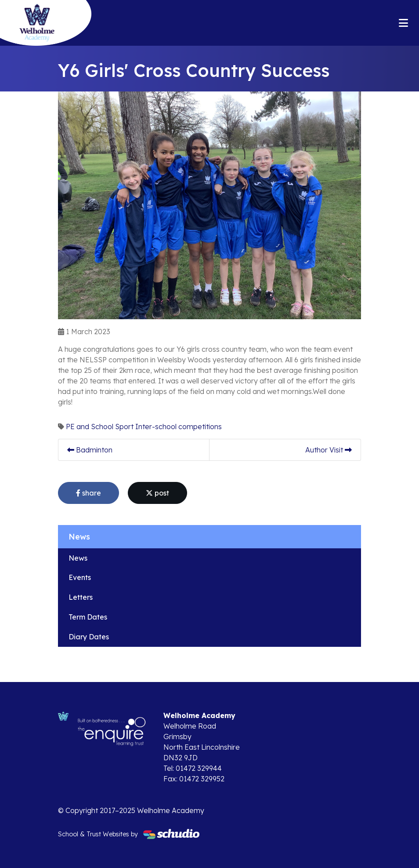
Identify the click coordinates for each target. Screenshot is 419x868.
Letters (81, 597)
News (78, 558)
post (157, 493)
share (88, 493)
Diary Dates (89, 637)
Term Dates (88, 617)
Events (80, 577)
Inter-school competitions (179, 427)
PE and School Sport (100, 427)
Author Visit (329, 450)
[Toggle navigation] (403, 23)
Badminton (90, 450)
